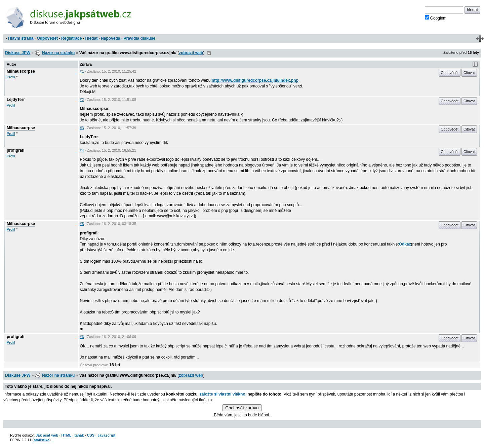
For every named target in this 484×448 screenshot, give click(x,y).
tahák (79, 435)
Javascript (106, 435)
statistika (42, 440)
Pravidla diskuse (140, 38)
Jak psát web (47, 435)
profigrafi (16, 150)
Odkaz (405, 244)
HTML (66, 435)
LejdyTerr (16, 100)
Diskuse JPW (18, 53)
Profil (11, 77)
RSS (209, 53)
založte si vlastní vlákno (223, 394)
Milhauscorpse (21, 71)
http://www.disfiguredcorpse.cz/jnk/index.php (255, 80)
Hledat (91, 38)
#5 (82, 224)
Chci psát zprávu (242, 408)
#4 (82, 150)
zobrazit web (191, 53)
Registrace (71, 38)
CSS (91, 435)
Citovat (469, 73)
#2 (82, 100)
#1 (82, 71)
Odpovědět (47, 38)
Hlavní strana (21, 38)
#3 (82, 128)
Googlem (436, 18)
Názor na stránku (58, 53)
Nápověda (110, 38)
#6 (82, 337)
